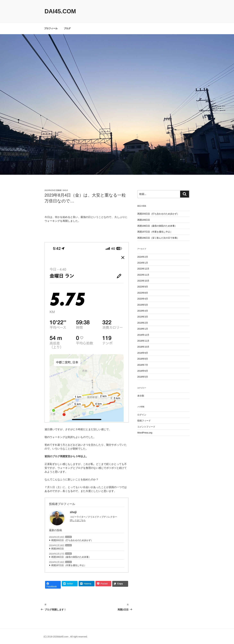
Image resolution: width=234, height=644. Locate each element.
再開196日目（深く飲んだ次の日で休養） (158, 238)
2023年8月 (143, 293)
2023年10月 (143, 281)
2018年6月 (143, 371)
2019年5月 (143, 305)
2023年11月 (143, 275)
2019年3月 (143, 317)
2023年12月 (143, 269)
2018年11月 (143, 341)
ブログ (67, 28)
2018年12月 (143, 335)
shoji (65, 190)
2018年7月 (143, 365)
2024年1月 (143, 263)
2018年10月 (143, 347)
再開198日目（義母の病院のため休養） (71, 557)
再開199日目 (57, 549)
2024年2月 (143, 257)
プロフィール (51, 28)
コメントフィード (146, 427)
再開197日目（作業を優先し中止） (69, 565)
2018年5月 (143, 377)
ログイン (142, 415)
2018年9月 (143, 353)
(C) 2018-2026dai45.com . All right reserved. (66, 637)
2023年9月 (143, 287)
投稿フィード (144, 421)
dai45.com (60, 11)
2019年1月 (143, 329)
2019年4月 (143, 311)
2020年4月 (143, 299)
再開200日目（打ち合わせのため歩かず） (72, 540)
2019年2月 (143, 323)
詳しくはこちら (78, 520)
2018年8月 (143, 359)
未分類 (68, 537)
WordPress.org (145, 433)
